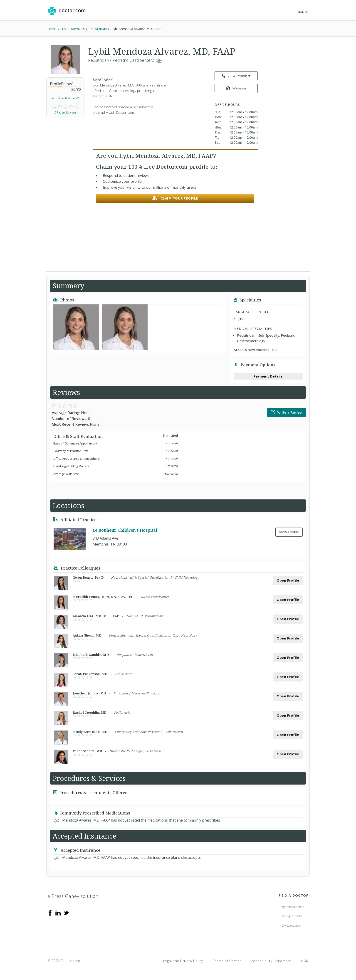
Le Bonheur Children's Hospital (125, 530)
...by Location (290, 925)
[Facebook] (50, 913)
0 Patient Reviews (66, 112)
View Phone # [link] (236, 76)
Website (236, 88)
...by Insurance (291, 907)
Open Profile (288, 580)
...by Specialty (290, 916)
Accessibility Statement (272, 961)
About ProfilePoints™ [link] (66, 98)
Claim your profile (175, 198)
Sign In (303, 12)
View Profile (289, 532)
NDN (305, 961)
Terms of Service (227, 961)
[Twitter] (66, 913)
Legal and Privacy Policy (183, 961)
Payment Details (268, 376)
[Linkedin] (58, 913)
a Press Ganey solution (73, 896)
